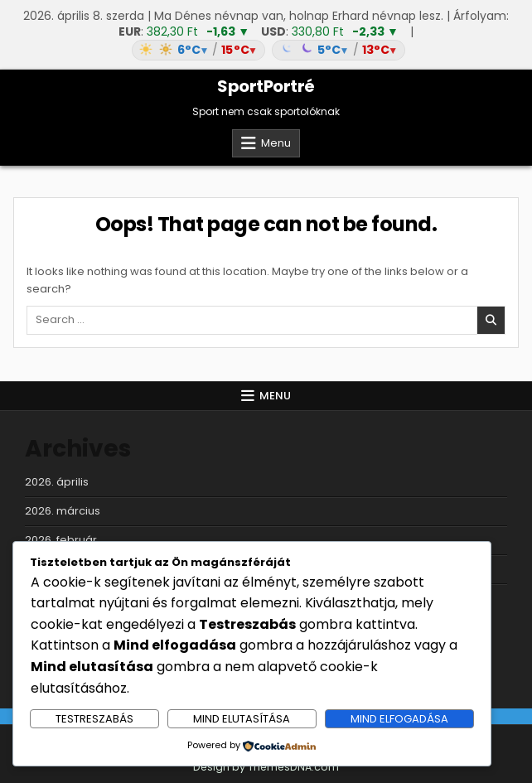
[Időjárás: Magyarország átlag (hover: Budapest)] (266, 50)
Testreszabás (94, 719)
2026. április (57, 482)
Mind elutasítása (242, 719)
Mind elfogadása (399, 719)
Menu (276, 143)
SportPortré (266, 86)
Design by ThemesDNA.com (266, 767)
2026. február (61, 540)
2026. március (63, 511)
